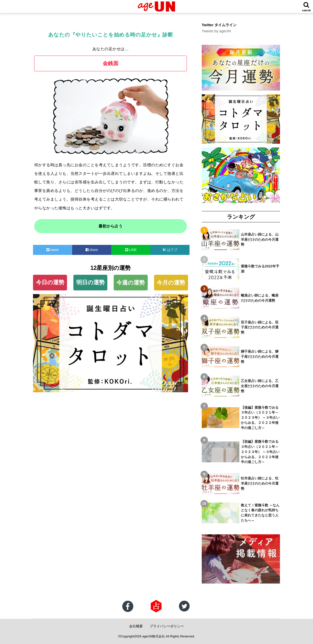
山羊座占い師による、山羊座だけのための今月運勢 (260, 239)
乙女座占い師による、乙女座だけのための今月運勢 (260, 386)
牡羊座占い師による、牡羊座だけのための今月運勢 (260, 483)
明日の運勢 (90, 282)
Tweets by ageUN (216, 31)
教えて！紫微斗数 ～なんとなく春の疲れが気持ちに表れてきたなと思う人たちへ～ (260, 513)
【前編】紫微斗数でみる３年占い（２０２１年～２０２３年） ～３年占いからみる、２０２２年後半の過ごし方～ (260, 452)
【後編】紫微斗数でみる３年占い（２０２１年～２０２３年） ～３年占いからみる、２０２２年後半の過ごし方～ (260, 417)
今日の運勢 (50, 282)
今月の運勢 (171, 283)
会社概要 (136, 626)
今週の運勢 (131, 283)
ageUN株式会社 (154, 636)
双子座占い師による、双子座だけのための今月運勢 (260, 327)
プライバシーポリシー (167, 626)
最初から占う (111, 226)
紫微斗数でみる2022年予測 (260, 268)
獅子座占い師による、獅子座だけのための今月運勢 (260, 357)
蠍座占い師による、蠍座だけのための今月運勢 (260, 298)
